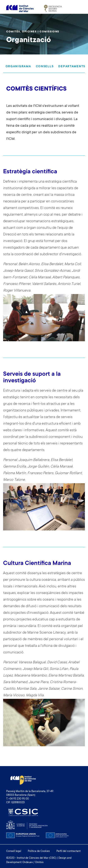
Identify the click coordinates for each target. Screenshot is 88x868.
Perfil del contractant (68, 851)
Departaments (72, 67)
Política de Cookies (39, 851)
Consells (45, 67)
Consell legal (14, 851)
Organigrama (18, 67)
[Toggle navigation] (77, 8)
